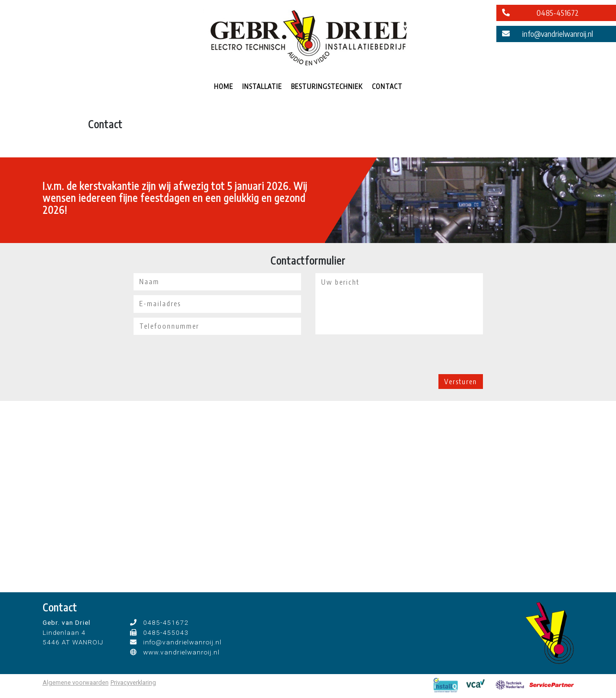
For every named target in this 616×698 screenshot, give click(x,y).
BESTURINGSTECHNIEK (327, 86)
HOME (224, 86)
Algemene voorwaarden (76, 682)
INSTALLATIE (262, 86)
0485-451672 (558, 13)
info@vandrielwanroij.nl (558, 34)
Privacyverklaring (133, 682)
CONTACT (387, 86)
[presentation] (388, 355)
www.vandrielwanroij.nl (181, 652)
